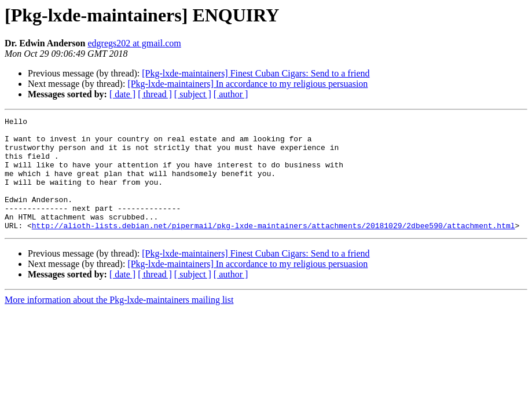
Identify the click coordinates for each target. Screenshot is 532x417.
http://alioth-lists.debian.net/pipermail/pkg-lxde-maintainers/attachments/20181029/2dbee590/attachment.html (274, 248)
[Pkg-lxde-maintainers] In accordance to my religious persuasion (247, 84)
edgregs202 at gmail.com (134, 43)
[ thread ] (155, 94)
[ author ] (231, 94)
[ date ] (122, 94)
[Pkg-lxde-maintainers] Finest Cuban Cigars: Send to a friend (256, 73)
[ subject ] (193, 94)
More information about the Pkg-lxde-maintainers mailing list (119, 322)
